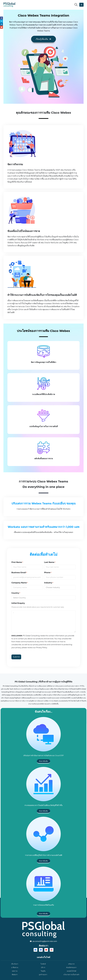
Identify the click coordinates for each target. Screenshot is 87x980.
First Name (17, 562)
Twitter (2, 22)
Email (2, 28)
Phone (48, 573)
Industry (49, 583)
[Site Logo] (9, 5)
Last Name (50, 562)
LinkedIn (2, 25)
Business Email (19, 573)
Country (16, 593)
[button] (76, 5)
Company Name (20, 583)
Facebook (2, 18)
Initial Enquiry (18, 603)
